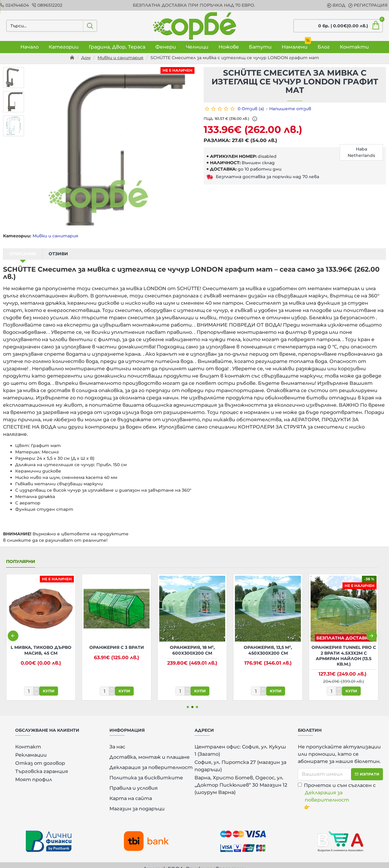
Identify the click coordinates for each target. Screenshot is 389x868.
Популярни (21, 554)
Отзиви (58, 254)
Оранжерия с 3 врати (117, 640)
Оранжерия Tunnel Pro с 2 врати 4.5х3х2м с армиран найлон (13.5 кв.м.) (344, 648)
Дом (86, 58)
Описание (23, 254)
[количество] (32, 683)
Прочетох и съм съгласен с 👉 (340, 789)
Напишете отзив (290, 109)
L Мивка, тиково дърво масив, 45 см (41, 643)
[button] (13, 628)
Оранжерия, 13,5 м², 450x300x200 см (268, 643)
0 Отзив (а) (251, 109)
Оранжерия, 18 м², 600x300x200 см (192, 643)
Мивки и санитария (120, 58)
